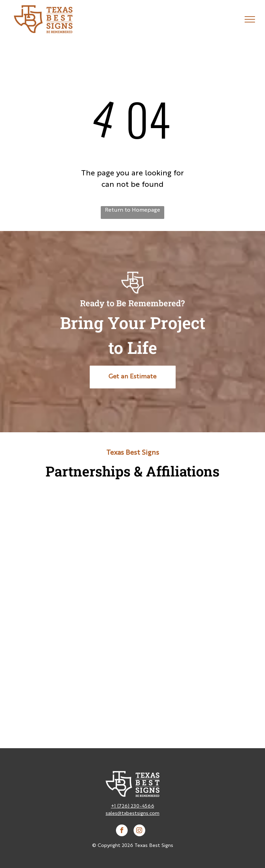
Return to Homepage (132, 210)
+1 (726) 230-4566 (133, 806)
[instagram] (139, 831)
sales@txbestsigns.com (132, 813)
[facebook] (122, 831)
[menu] (250, 19)
